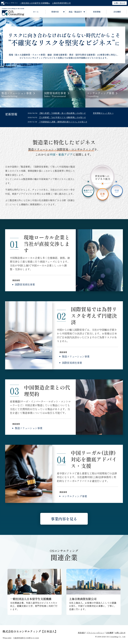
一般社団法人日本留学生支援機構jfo (35, 3)
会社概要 (117, 12)
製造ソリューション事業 (76, 356)
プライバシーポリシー (95, 633)
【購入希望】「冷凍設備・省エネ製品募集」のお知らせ (62, 113)
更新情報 (97, 12)
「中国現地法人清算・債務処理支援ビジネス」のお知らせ (63, 122)
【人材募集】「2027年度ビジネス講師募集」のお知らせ (62, 117)
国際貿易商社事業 (25, 284)
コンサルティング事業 (74, 496)
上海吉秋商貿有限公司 (61, 3)
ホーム (36, 12)
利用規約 (81, 633)
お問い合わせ (119, 3)
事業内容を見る (64, 519)
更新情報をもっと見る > (103, 113)
